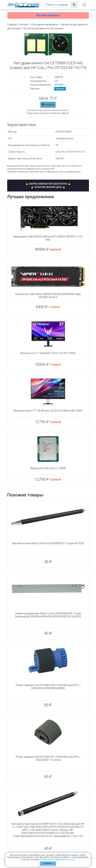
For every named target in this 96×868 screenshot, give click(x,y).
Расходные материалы (45, 25)
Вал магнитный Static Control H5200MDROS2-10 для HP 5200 (48, 543)
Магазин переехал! (48, 15)
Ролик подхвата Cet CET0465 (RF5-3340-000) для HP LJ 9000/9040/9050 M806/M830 (48, 687)
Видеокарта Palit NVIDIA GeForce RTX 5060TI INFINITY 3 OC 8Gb (48, 238)
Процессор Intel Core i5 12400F (48, 468)
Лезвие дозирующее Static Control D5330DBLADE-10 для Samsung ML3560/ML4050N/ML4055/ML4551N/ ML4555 (48, 615)
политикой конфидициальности (58, 859)
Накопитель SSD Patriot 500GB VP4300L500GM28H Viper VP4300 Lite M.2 (48, 296)
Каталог (24, 25)
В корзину (48, 105)
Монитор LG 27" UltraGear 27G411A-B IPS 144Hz (48, 353)
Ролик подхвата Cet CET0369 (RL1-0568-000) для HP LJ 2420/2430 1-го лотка (48, 758)
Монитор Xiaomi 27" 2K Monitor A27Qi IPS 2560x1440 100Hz (48, 411)
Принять (48, 863)
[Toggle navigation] (84, 5)
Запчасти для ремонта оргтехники (43, 28)
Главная (12, 25)
